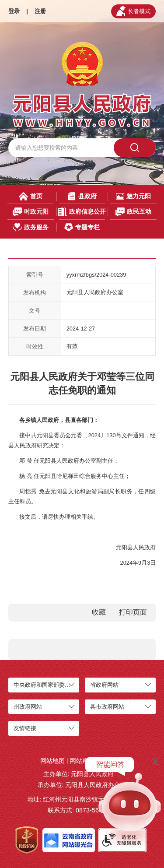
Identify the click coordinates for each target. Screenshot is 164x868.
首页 (31, 196)
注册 (40, 11)
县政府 (82, 196)
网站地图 (52, 761)
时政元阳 (31, 212)
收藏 (99, 612)
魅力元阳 (133, 196)
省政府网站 (104, 685)
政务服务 (31, 227)
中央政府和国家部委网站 (45, 685)
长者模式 (133, 11)
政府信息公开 (82, 212)
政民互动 (134, 212)
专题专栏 (82, 227)
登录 (14, 11)
